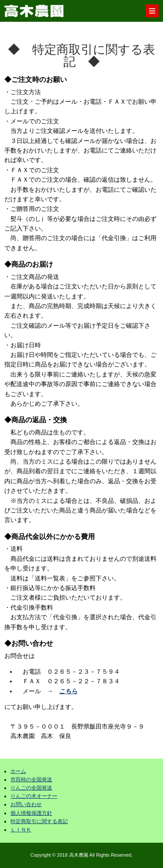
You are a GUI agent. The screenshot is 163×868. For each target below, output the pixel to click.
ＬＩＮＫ (21, 830)
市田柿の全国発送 (31, 780)
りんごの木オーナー (34, 796)
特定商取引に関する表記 (39, 821)
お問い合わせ (26, 804)
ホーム (18, 771)
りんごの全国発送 (31, 788)
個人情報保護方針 (31, 813)
